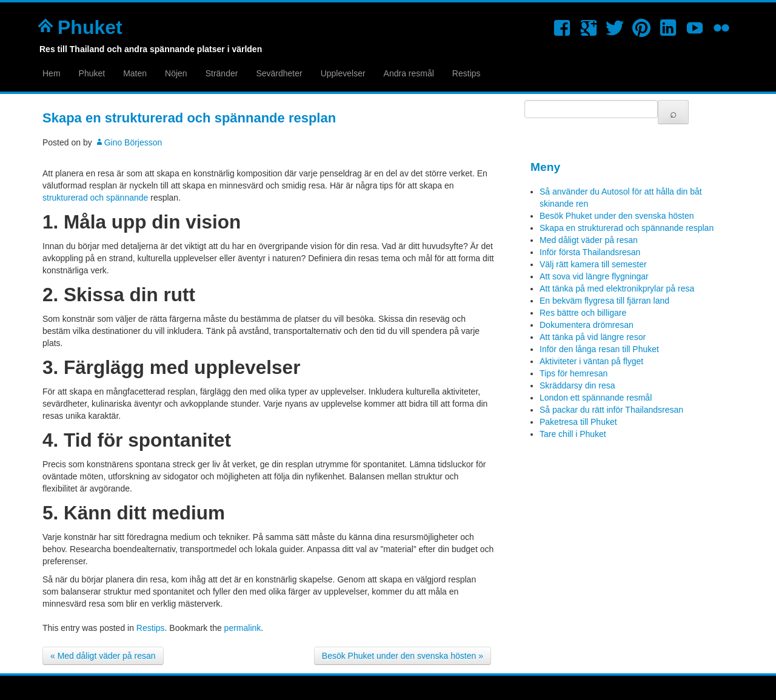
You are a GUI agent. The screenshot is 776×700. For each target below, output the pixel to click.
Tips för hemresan (574, 373)
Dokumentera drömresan (587, 325)
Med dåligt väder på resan (589, 240)
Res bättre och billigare (583, 313)
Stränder (222, 73)
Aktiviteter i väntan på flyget (591, 361)
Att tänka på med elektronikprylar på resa (617, 288)
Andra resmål (409, 73)
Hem (52, 73)
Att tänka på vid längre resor (593, 337)
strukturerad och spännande (95, 198)
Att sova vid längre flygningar (594, 276)
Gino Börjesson (133, 142)
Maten (135, 73)
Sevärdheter (279, 73)
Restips (467, 73)
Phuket (90, 27)
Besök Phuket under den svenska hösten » (403, 656)
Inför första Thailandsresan (590, 252)
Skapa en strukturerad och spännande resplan (627, 228)
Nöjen (176, 73)
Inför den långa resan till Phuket (599, 349)
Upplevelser (343, 73)
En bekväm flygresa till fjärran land (604, 301)
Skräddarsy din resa (577, 385)
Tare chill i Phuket (573, 434)
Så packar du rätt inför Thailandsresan (611, 410)
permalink (243, 628)
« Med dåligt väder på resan (103, 656)
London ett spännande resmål (596, 398)
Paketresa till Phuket (578, 422)
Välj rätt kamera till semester (593, 264)
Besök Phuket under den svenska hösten (617, 216)
